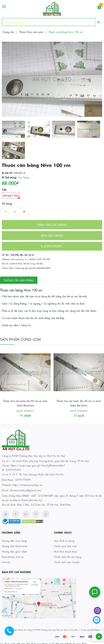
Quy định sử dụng (64, 541)
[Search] (99, 22)
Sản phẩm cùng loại (21, 339)
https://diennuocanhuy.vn (27, 485)
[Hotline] (11, 633)
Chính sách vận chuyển (67, 562)
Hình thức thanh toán (65, 551)
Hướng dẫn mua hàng (14, 541)
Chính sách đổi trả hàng (68, 557)
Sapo (97, 630)
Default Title (11, 196)
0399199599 (53, 246)
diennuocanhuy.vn (19, 259)
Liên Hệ (6, 562)
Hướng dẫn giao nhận (14, 551)
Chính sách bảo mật (65, 546)
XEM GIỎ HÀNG (52, 235)
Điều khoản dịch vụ (13, 557)
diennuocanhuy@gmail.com (26, 490)
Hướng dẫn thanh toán (15, 546)
